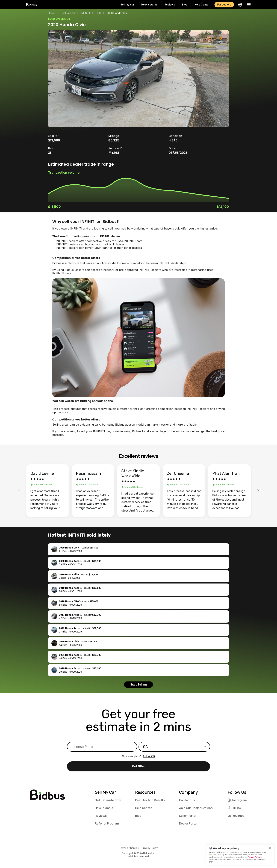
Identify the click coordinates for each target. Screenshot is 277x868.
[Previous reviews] (19, 491)
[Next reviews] (258, 491)
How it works (149, 5)
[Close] (270, 848)
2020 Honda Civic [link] (117, 13)
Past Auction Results (150, 800)
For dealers (224, 5)
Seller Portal (188, 816)
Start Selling (138, 685)
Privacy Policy (150, 848)
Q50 (98, 13)
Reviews (170, 5)
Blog (185, 5)
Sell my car (127, 5)
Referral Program (107, 823)
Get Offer (139, 766)
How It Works (104, 808)
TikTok (235, 808)
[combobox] (174, 747)
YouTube (236, 816)
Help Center (202, 5)
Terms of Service (129, 848)
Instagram (237, 800)
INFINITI (85, 13)
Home (51, 13)
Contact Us (187, 800)
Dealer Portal (188, 823)
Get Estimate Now (108, 800)
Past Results (68, 13)
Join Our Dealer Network (196, 808)
